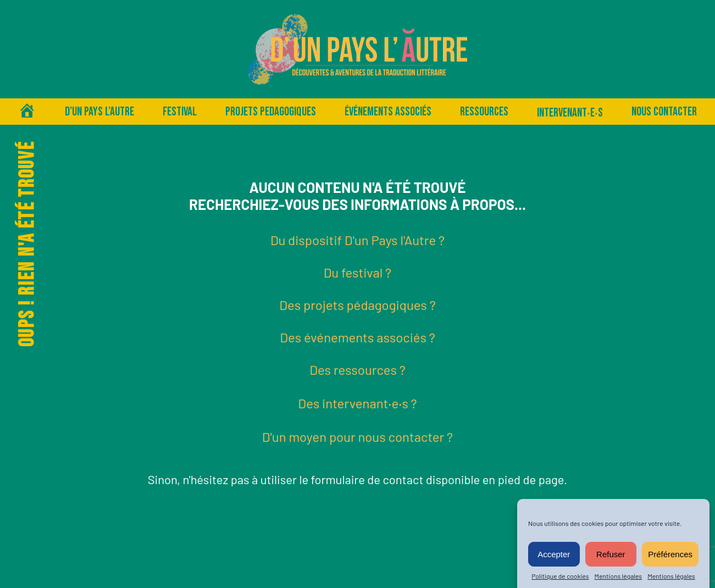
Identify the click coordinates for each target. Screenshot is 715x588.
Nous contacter (664, 112)
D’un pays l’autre (99, 112)
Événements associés (388, 112)
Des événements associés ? (357, 337)
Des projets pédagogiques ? (357, 305)
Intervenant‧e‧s (570, 113)
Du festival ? (357, 272)
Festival (180, 112)
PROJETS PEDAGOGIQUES (271, 112)
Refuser (611, 554)
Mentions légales (619, 576)
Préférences (670, 554)
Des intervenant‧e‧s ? (357, 403)
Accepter (554, 554)
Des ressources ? (357, 370)
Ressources (484, 112)
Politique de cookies (560, 576)
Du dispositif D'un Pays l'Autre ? (357, 240)
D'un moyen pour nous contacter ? (357, 437)
